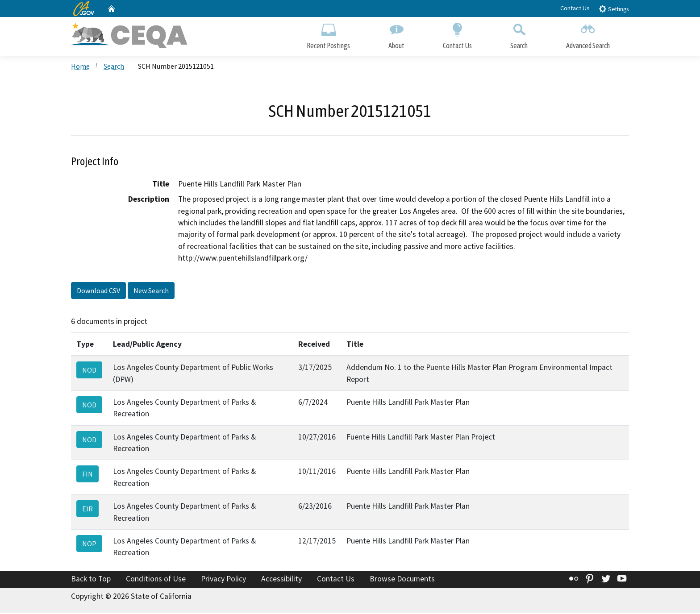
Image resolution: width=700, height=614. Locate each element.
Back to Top (91, 580)
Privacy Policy (223, 580)
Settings (614, 9)
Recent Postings (328, 35)
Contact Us (575, 8)
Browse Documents (402, 580)
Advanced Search (588, 35)
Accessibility (281, 580)
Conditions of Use (156, 580)
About (396, 35)
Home (80, 67)
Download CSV (98, 291)
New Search (151, 291)
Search (519, 35)
